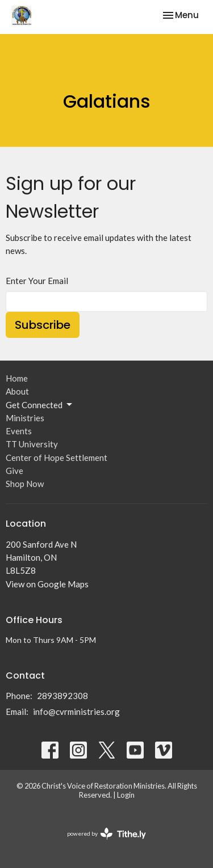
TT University (32, 444)
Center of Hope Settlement (57, 458)
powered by (106, 834)
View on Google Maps (47, 584)
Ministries (25, 418)
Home (17, 378)
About (17, 391)
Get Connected (40, 405)
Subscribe (43, 325)
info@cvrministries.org (76, 712)
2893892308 (62, 696)
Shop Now (25, 484)
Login (126, 795)
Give (14, 471)
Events (19, 431)
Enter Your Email (37, 281)
